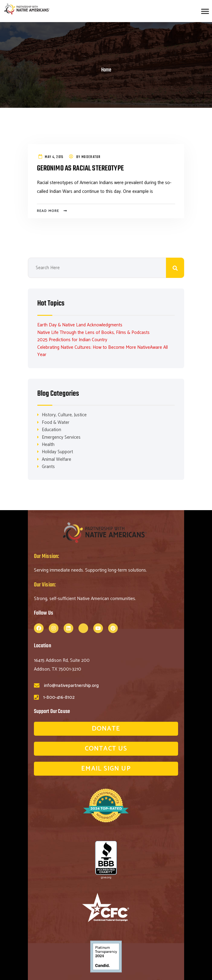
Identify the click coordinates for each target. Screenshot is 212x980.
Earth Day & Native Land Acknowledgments (80, 325)
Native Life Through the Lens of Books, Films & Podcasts (93, 333)
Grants (48, 467)
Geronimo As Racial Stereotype (82, 168)
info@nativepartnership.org (71, 686)
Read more (48, 211)
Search (175, 268)
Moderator (91, 157)
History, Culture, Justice (64, 415)
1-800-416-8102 (59, 698)
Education (51, 430)
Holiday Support (58, 452)
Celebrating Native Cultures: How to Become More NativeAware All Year (103, 351)
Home (106, 70)
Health (48, 445)
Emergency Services (61, 437)
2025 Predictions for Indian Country (72, 340)
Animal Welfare (56, 460)
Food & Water (56, 422)
